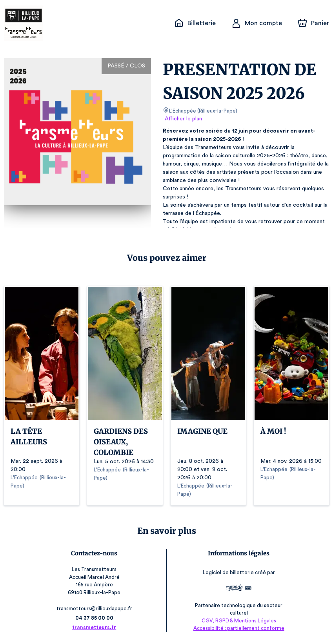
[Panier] (313, 23)
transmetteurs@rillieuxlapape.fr (95, 609)
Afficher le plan (183, 119)
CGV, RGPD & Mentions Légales (238, 621)
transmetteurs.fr (96, 627)
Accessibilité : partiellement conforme (237, 628)
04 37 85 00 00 (96, 618)
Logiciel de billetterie (227, 573)
